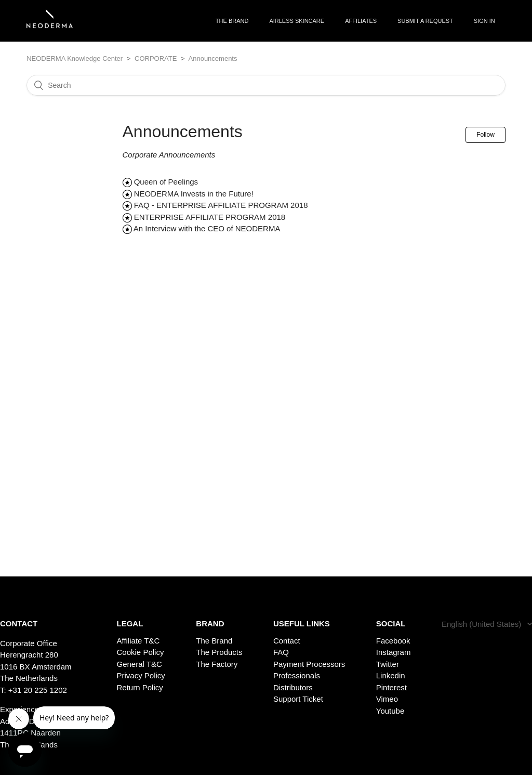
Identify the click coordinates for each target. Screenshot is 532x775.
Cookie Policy (141, 652)
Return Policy (140, 687)
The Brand (214, 641)
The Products (219, 652)
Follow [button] (486, 135)
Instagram (394, 652)
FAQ (281, 652)
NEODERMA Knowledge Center (75, 58)
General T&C (139, 664)
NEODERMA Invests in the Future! (194, 194)
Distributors (293, 687)
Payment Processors (309, 664)
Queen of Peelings (166, 182)
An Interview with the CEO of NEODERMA (207, 228)
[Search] (266, 85)
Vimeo (387, 699)
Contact (287, 641)
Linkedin (391, 675)
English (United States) (483, 624)
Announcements (213, 58)
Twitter (388, 664)
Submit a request (425, 21)
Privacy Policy (141, 675)
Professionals (297, 675)
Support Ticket (298, 699)
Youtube (390, 711)
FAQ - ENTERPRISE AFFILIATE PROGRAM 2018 (221, 205)
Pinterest (391, 687)
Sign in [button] (484, 21)
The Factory (217, 664)
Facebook (393, 641)
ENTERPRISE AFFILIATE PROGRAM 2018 (210, 217)
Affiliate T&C (138, 641)
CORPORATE (156, 58)
